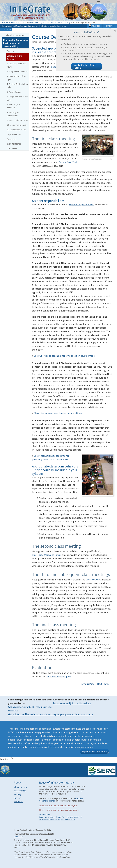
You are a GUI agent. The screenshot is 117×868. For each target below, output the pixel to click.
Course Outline (93, 580)
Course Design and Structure (15, 57)
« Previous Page (86, 684)
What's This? (19, 836)
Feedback (19, 802)
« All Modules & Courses (14, 35)
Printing (18, 794)
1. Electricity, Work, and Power (16, 65)
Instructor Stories (14, 144)
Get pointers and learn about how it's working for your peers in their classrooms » (51, 714)
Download (95, 26)
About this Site (21, 787)
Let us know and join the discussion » (72, 703)
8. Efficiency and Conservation (13, 114)
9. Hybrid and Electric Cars (17, 120)
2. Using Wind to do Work (17, 72)
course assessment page (59, 677)
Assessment (12, 139)
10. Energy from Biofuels (17, 125)
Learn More (6, 29)
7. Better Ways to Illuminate (14, 106)
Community (12, 148)
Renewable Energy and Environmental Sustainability (49, 22)
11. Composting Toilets (16, 130)
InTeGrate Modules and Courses (13, 22)
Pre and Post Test (68, 162)
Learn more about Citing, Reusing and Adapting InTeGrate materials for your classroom (60, 818)
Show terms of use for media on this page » (59, 810)
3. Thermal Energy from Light (16, 78)
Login (98, 2)
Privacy (17, 798)
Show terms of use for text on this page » (58, 805)
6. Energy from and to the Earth (17, 98)
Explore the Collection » (94, 751)
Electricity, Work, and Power (47, 555)
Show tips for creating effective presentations (57, 413)
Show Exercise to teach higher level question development (63, 356)
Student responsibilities (81, 204)
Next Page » (103, 684)
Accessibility (20, 791)
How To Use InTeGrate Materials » (84, 66)
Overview (11, 51)
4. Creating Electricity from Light (18, 86)
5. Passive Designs (14, 92)
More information (45, 814)
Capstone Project (14, 134)
